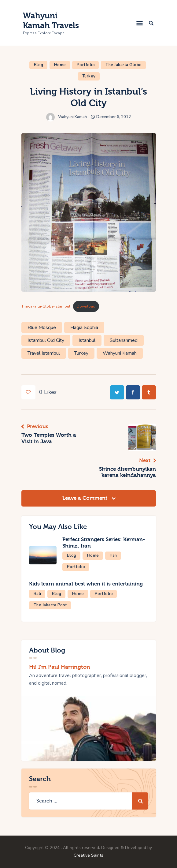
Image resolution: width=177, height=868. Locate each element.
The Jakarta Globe (124, 65)
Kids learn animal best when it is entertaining (86, 584)
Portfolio (86, 65)
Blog (39, 65)
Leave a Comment (86, 498)
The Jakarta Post (50, 605)
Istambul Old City (46, 340)
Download (86, 306)
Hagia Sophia (84, 327)
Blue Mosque (42, 327)
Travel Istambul (44, 353)
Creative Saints (88, 855)
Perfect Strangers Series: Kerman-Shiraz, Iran (104, 543)
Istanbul (87, 340)
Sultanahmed (124, 340)
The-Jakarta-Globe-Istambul (46, 306)
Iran (114, 556)
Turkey (89, 76)
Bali (37, 594)
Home (60, 65)
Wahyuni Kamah (120, 353)
